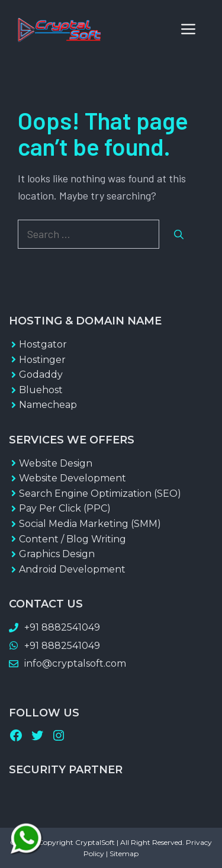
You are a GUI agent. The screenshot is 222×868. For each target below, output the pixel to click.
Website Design (56, 463)
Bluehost (41, 390)
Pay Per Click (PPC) (65, 508)
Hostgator (43, 344)
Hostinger (42, 360)
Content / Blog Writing (73, 539)
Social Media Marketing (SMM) (90, 524)
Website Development (73, 478)
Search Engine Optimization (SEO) (100, 494)
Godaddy (41, 374)
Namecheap (48, 405)
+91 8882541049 (62, 627)
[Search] (179, 234)
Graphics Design (57, 554)
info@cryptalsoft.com (75, 663)
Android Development (72, 569)
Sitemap (124, 853)
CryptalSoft (95, 842)
